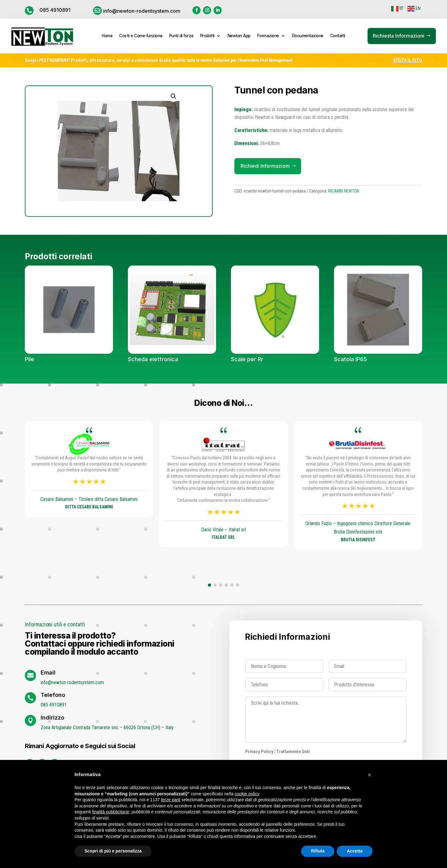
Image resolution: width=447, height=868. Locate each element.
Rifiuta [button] (318, 851)
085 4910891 (55, 10)
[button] (210, 585)
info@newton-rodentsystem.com (142, 11)
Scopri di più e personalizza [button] (113, 851)
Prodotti (207, 36)
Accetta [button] (355, 851)
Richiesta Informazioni (399, 36)
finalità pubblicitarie (111, 812)
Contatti (338, 36)
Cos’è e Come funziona (141, 36)
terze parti (171, 800)
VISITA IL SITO (408, 60)
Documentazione (308, 36)
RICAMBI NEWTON (344, 191)
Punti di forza (181, 36)
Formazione (268, 36)
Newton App (239, 36)
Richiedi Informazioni (265, 166)
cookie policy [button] (247, 794)
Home (107, 36)
